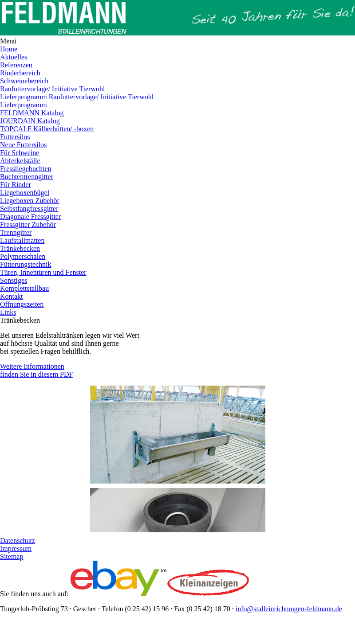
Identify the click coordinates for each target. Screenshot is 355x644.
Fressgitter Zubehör (28, 224)
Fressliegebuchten (26, 169)
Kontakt (12, 296)
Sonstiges (14, 280)
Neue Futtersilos (23, 145)
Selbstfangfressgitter (29, 209)
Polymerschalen (23, 256)
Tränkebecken (20, 248)
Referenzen (16, 65)
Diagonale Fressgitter (30, 217)
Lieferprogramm (24, 105)
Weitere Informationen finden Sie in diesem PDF (36, 370)
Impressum (16, 548)
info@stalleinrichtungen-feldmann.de (289, 609)
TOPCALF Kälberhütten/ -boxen (47, 129)
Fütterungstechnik (26, 264)
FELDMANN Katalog (32, 113)
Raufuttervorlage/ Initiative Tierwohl (52, 89)
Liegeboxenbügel (25, 193)
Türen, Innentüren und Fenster (43, 272)
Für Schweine (20, 153)
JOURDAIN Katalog (30, 121)
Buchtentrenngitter (27, 177)
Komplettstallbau (24, 288)
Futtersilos (15, 137)
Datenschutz (18, 541)
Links (8, 312)
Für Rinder (16, 185)
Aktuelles (14, 57)
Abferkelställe (20, 161)
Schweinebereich (24, 81)
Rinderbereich (20, 73)
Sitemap (12, 556)
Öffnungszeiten (22, 304)
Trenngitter (16, 232)
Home (9, 49)
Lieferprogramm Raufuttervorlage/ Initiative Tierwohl (77, 97)
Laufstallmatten (22, 240)
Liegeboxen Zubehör (30, 201)
